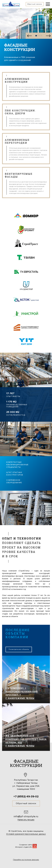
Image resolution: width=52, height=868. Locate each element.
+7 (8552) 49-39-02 (26, 797)
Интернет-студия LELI (24, 847)
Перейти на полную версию (26, 860)
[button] (29, 36)
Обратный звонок (26, 803)
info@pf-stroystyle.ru (26, 816)
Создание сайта (26, 845)
